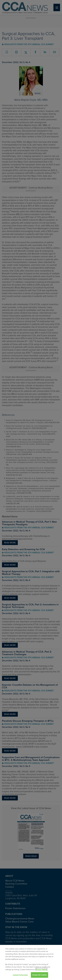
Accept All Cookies (40, 975)
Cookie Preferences (20, 975)
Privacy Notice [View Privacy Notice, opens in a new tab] (41, 970)
